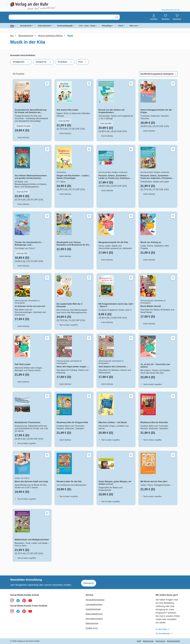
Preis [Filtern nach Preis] (82, 62)
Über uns (133, 26)
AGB (139, 641)
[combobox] (61, 17)
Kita (12, 26)
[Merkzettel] (166, 17)
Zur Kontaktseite (164, 634)
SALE (121, 26)
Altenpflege (107, 26)
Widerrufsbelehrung (94, 614)
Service (89, 595)
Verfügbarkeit (21, 62)
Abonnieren (89, 583)
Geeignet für (44, 62)
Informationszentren (94, 619)
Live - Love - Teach (87, 26)
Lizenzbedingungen (94, 604)
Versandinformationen (95, 600)
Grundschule (26, 26)
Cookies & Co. (92, 628)
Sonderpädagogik (65, 26)
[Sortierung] (158, 74)
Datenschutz (148, 641)
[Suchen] (117, 17)
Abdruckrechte (92, 623)
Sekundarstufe (44, 26)
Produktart (65, 62)
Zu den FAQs (162, 629)
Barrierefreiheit (173, 641)
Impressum (160, 641)
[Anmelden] (154, 17)
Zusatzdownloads (93, 609)
